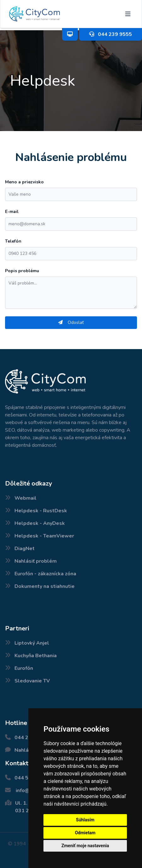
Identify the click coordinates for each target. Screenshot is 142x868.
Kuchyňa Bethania (36, 656)
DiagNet (25, 549)
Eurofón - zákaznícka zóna (45, 574)
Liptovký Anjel (32, 643)
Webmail (26, 498)
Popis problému (22, 271)
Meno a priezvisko (24, 182)
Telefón (13, 241)
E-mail (12, 212)
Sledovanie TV (32, 681)
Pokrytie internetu (2, 868)
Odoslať (71, 322)
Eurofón (24, 668)
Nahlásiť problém (36, 561)
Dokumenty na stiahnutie (45, 586)
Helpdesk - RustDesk (41, 511)
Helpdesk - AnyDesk (40, 523)
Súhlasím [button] (85, 820)
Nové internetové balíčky (6, 868)
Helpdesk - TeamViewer (44, 536)
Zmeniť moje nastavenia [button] (85, 846)
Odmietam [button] (85, 833)
